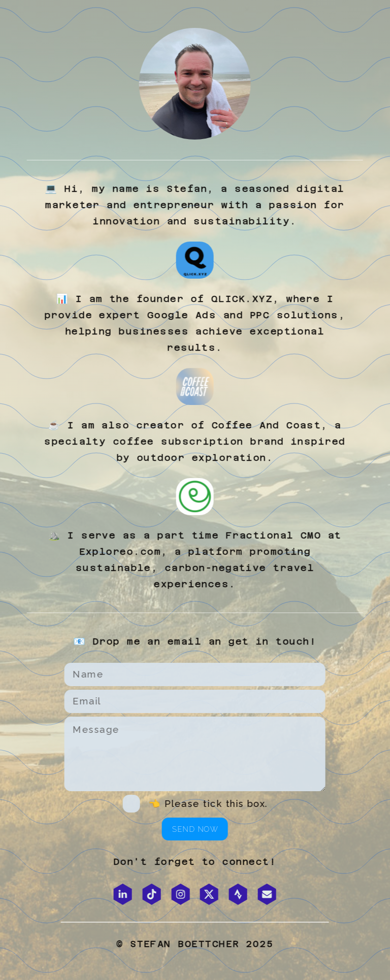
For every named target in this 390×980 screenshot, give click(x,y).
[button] (122, 894)
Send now (194, 829)
